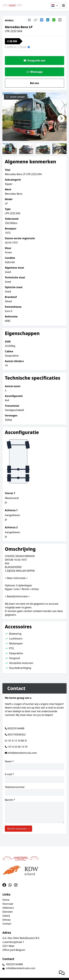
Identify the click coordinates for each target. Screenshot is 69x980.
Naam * (34, 765)
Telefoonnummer (34, 790)
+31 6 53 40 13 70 (18, 747)
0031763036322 (17, 735)
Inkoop (6, 920)
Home (6, 900)
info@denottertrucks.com (22, 753)
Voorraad (8, 904)
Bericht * (34, 811)
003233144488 (16, 728)
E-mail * (34, 778)
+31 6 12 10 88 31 (17, 741)
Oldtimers (8, 908)
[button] (8, 119)
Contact (7, 924)
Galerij (6, 916)
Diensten (8, 912)
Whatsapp (34, 72)
